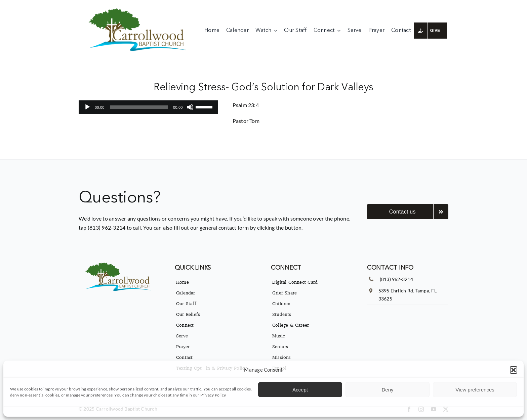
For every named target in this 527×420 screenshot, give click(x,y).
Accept (300, 390)
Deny (387, 390)
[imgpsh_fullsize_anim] (139, 9)
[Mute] (190, 107)
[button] (514, 370)
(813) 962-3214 (396, 279)
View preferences (475, 390)
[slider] (139, 107)
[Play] (87, 107)
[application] (148, 107)
